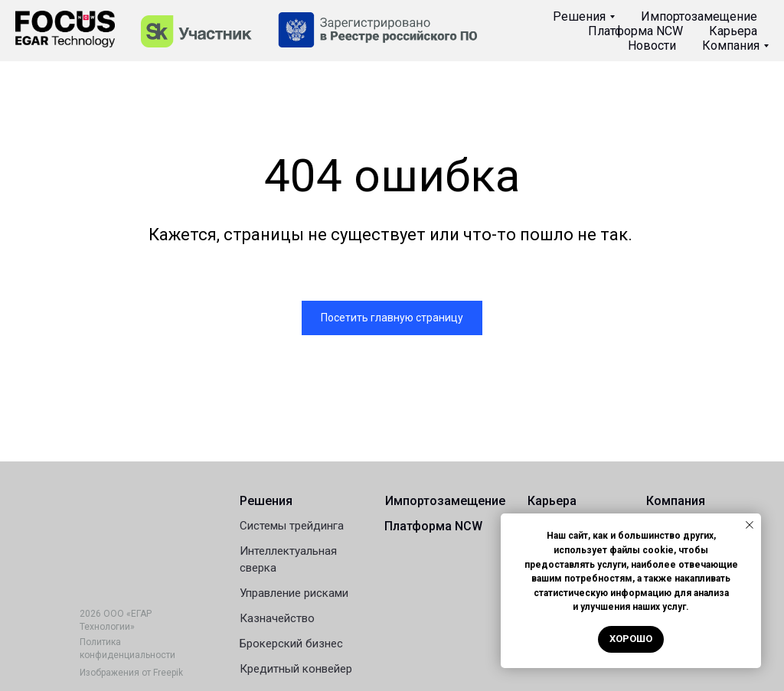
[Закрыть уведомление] (750, 525)
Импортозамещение (699, 16)
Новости (652, 46)
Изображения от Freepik (131, 673)
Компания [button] (731, 46)
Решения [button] (579, 16)
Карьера (733, 31)
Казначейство (277, 618)
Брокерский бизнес (291, 644)
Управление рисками (294, 593)
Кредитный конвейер (296, 669)
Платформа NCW (635, 31)
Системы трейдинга (292, 526)
